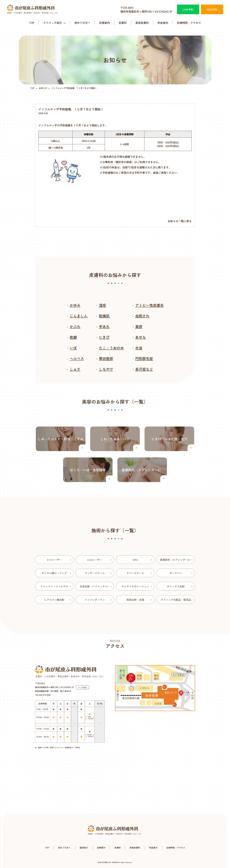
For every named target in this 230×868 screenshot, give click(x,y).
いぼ (73, 348)
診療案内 (104, 23)
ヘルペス (77, 358)
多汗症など (144, 369)
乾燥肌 (104, 316)
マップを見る (83, 687)
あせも (141, 337)
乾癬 (73, 337)
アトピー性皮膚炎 (149, 305)
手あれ (104, 326)
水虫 (139, 348)
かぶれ (75, 326)
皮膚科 (123, 23)
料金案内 (163, 23)
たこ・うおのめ (111, 348)
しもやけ (106, 369)
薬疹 (139, 326)
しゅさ (75, 369)
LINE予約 (188, 9)
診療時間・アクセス (189, 23)
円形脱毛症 (144, 358)
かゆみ (75, 305)
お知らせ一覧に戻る (180, 221)
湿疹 (102, 305)
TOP (32, 23)
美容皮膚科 (142, 23)
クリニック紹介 (53, 23)
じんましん (79, 316)
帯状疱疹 (106, 358)
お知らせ (43, 88)
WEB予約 (212, 9)
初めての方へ (82, 23)
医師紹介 (84, 848)
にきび (104, 337)
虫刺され (142, 316)
